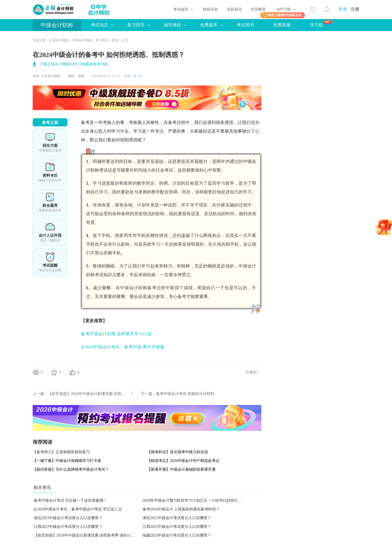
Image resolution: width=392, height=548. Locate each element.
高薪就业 (234, 9)
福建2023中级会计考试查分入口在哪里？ (177, 535)
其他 (115, 40)
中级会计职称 (57, 25)
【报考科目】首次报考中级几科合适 (177, 452)
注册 (355, 9)
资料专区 (50, 172)
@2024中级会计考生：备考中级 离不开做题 (123, 347)
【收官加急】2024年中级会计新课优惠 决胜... (86, 394)
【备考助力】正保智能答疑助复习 (61, 452)
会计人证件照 (50, 232)
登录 (343, 9)
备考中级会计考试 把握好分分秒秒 (185, 394)
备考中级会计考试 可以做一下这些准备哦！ (71, 500)
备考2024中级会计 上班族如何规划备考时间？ (181, 509)
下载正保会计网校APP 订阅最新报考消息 (74, 64)
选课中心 (50, 142)
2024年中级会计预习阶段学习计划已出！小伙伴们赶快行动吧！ (196, 500)
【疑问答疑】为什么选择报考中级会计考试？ (71, 469)
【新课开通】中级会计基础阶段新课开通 (181, 469)
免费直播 (282, 25)
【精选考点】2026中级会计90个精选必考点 (183, 461)
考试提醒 (50, 262)
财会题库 (50, 202)
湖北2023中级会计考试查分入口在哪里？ (68, 518)
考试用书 (245, 25)
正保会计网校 (59, 40)
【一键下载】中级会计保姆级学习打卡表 (67, 461)
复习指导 (102, 40)
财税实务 (210, 9)
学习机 (322, 24)
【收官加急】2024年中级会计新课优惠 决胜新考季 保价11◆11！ (88, 535)
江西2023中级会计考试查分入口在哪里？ (68, 527)
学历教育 (258, 9)
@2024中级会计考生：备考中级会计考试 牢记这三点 (78, 509)
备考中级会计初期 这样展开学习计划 (116, 334)
